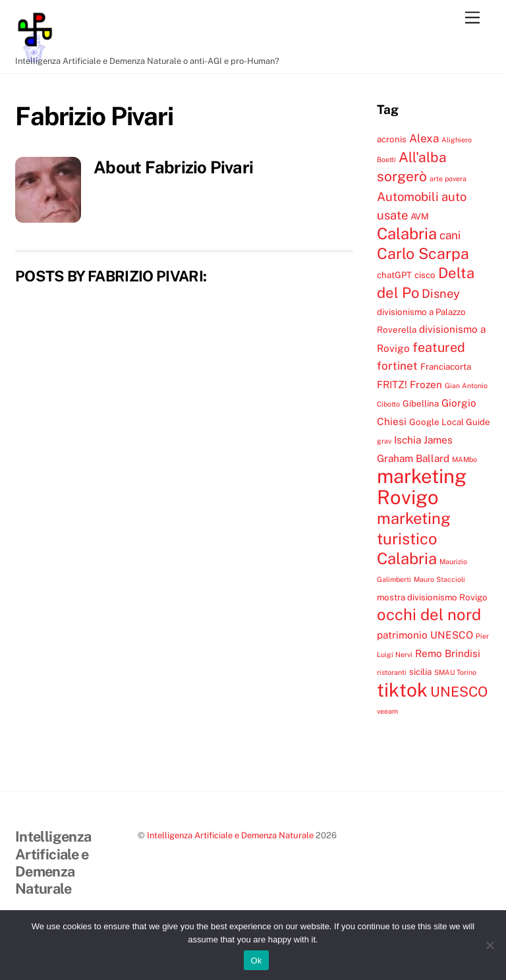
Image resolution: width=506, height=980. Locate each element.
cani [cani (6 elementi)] (450, 235)
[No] (490, 945)
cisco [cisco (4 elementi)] (425, 275)
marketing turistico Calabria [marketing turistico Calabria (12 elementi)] (414, 538)
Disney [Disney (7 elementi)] (441, 293)
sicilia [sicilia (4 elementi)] (420, 672)
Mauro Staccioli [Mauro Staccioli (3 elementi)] (439, 579)
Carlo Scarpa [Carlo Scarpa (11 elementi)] (423, 253)
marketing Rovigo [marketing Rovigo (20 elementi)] (422, 486)
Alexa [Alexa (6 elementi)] (424, 138)
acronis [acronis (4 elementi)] (392, 139)
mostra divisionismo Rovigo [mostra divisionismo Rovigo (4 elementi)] (432, 597)
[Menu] (472, 18)
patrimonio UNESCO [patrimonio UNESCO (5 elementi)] (425, 635)
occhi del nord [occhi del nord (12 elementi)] (429, 614)
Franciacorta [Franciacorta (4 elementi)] (446, 366)
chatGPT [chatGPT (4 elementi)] (394, 275)
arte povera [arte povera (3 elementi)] (448, 179)
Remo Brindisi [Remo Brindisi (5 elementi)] (448, 653)
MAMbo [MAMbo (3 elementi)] (464, 459)
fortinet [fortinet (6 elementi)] (397, 366)
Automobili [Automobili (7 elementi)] (408, 196)
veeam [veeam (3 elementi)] (387, 711)
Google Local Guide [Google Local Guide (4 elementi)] (450, 422)
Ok (256, 961)
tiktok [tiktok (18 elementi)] (402, 690)
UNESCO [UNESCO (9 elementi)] (459, 692)
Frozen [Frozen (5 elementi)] (426, 384)
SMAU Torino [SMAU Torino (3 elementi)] (455, 672)
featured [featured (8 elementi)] (439, 347)
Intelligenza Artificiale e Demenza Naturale (230, 835)
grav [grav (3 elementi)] (384, 441)
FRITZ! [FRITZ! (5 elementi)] (392, 384)
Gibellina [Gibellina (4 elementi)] (421, 403)
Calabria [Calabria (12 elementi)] (407, 233)
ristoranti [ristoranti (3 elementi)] (392, 672)
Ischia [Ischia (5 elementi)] (408, 440)
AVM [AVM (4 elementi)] (420, 216)
